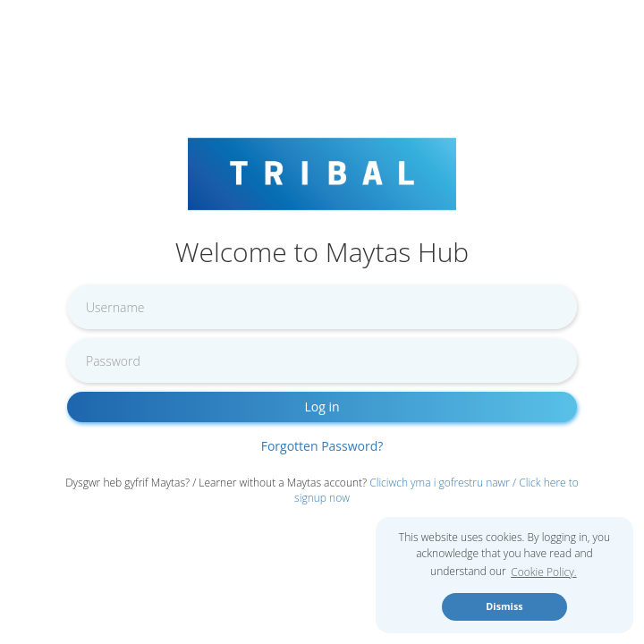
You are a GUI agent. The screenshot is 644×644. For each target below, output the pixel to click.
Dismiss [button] (504, 606)
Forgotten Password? (322, 446)
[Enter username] (322, 307)
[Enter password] (322, 360)
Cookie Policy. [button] (543, 572)
